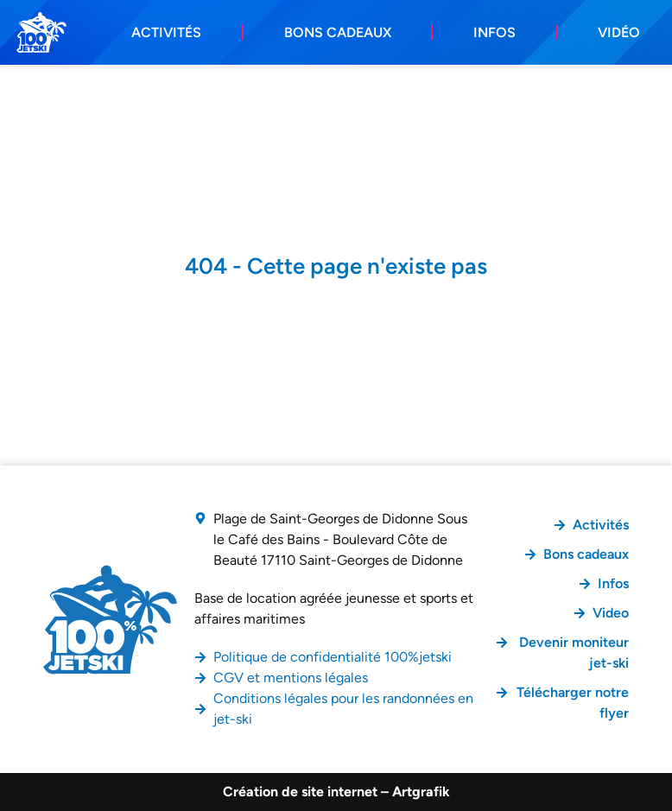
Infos (494, 32)
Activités (166, 32)
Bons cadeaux (338, 32)
